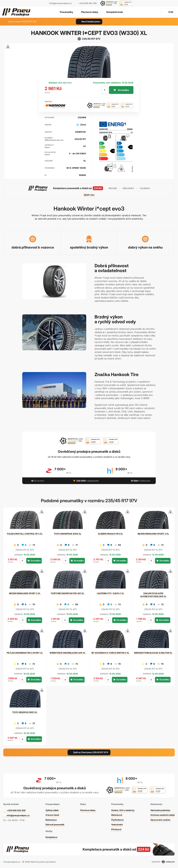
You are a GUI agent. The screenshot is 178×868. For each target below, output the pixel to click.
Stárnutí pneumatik (55, 824)
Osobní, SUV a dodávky (123, 810)
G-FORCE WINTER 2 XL (110, 654)
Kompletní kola (115, 12)
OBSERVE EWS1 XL (25, 712)
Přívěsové (116, 829)
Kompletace (51, 837)
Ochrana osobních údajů (162, 814)
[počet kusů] (104, 90)
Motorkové (116, 814)
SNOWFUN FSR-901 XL (68, 593)
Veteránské (117, 824)
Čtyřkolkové (117, 819)
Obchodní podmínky (160, 810)
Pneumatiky (66, 12)
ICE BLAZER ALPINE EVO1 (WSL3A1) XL (153, 595)
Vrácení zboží (52, 814)
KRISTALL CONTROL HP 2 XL (25, 534)
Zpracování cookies (160, 819)
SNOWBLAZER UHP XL (68, 653)
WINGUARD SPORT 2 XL (153, 534)
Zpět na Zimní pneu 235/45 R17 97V (89, 752)
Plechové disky (90, 12)
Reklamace (51, 819)
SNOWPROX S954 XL (68, 534)
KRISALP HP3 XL (110, 534)
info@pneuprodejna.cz (60, 3)
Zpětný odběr (52, 810)
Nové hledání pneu (89, 22)
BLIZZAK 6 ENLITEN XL (153, 654)
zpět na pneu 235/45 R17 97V (20, 22)
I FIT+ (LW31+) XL (110, 593)
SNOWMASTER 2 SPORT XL (25, 653)
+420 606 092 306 (16, 810)
